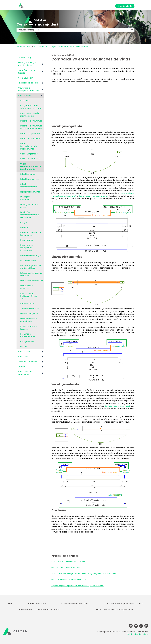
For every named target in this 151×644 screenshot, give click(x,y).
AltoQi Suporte (23, 46)
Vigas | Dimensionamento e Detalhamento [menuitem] (30, 167)
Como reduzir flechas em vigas (93, 196)
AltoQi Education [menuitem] (25, 78)
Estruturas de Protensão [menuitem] (32, 281)
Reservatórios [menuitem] (27, 240)
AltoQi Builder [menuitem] (24, 352)
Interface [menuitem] (25, 101)
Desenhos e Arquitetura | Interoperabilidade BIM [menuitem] (31, 127)
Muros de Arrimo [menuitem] (28, 260)
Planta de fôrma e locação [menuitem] (29, 328)
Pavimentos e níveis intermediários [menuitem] (29, 114)
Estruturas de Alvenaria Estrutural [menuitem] (31, 274)
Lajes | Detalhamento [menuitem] (30, 192)
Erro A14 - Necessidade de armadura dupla (69, 580)
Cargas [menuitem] (24, 222)
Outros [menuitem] (23, 347)
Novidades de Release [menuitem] (28, 83)
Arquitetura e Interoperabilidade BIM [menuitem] (28, 89)
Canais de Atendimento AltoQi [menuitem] (75, 603)
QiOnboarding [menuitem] (24, 58)
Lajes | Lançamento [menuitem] (29, 174)
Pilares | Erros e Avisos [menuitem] (30, 138)
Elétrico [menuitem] (21, 367)
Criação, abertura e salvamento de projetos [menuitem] (31, 107)
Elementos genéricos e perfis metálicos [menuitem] (31, 267)
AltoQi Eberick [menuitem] (24, 96)
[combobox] (73, 30)
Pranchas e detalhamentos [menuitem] (27, 335)
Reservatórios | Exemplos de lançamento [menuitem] (27, 248)
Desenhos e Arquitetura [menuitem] (31, 121)
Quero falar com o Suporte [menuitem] (26, 72)
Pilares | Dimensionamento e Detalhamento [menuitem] (30, 146)
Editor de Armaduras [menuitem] (27, 362)
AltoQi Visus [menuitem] (23, 357)
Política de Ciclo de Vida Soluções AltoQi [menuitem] (115, 609)
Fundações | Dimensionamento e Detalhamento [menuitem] (30, 215)
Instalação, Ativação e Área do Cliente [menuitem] (28, 64)
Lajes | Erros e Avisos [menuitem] (30, 179)
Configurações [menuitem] (27, 342)
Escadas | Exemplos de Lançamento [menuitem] (31, 234)
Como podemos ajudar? (37, 24)
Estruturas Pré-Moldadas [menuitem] (27, 287)
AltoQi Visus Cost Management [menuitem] (25, 373)
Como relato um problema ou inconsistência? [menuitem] (39, 609)
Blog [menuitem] (10, 603)
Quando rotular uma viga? (117, 406)
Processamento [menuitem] (28, 304)
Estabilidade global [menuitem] (29, 314)
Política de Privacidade (138, 634)
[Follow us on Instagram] (131, 626)
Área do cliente (125, 6)
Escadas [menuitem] (24, 227)
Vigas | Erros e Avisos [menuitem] (30, 159)
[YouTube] (136, 626)
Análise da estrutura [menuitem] (30, 309)
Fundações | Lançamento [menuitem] (26, 198)
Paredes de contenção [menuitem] (31, 255)
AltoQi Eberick (41, 46)
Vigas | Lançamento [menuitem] (29, 154)
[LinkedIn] (146, 626)
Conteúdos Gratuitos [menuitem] (37, 603)
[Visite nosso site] (141, 626)
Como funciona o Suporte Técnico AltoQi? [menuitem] (124, 603)
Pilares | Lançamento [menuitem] (30, 134)
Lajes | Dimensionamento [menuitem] (29, 185)
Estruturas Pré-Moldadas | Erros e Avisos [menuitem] (29, 296)
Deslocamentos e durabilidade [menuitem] (28, 320)
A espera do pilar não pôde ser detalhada (68, 561)
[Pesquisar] (132, 30)
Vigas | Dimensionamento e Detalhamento (71, 46)
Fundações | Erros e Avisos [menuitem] (29, 206)
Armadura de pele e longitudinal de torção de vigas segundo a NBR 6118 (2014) (84, 573)
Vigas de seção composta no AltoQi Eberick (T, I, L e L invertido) (78, 586)
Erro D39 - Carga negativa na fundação (68, 567)
